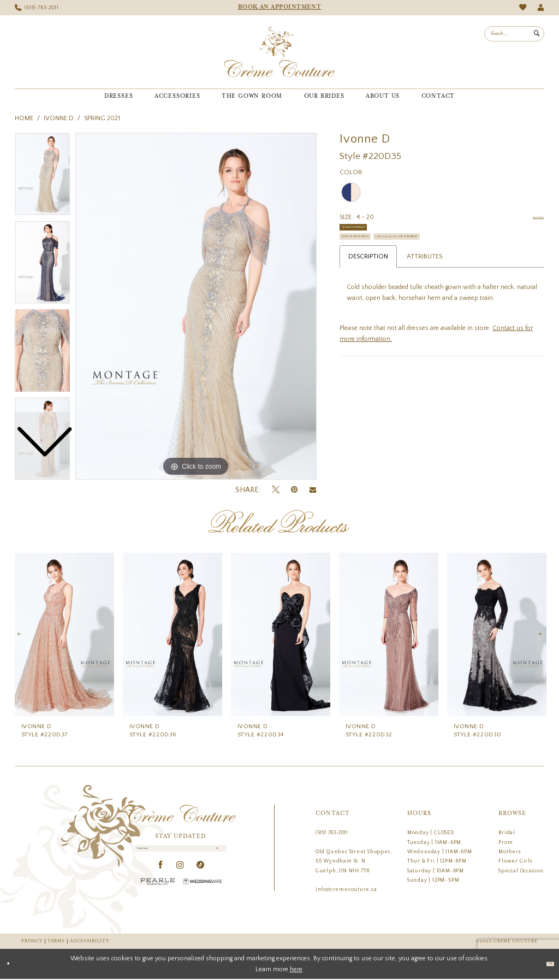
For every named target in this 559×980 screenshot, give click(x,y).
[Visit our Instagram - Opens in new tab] (180, 875)
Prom (506, 842)
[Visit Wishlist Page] (523, 7)
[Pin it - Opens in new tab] (294, 490)
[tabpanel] (196, 306)
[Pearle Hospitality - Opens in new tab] (158, 891)
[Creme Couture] (279, 52)
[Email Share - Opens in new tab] (313, 490)
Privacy (32, 941)
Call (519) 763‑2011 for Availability (400, 281)
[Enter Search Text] (514, 34)
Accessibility (89, 941)
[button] (541, 8)
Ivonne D (59, 118)
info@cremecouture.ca (346, 889)
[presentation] (64, 634)
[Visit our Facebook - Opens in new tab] (161, 875)
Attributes (424, 305)
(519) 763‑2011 (332, 833)
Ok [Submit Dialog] (545, 965)
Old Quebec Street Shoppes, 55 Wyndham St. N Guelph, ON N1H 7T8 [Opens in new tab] (354, 861)
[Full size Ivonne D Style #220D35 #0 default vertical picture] (196, 306)
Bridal (507, 833)
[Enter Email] (181, 853)
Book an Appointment (380, 259)
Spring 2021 (102, 118)
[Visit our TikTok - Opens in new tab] (201, 875)
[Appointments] (279, 8)
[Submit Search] (537, 34)
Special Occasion (521, 871)
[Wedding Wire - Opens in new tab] (203, 891)
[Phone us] (37, 8)
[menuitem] (37, 8)
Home (24, 118)
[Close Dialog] (13, 965)
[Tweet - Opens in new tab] (276, 490)
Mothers (510, 852)
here (296, 970)
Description (368, 305)
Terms (56, 941)
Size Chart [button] (529, 218)
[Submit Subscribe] (215, 853)
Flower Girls (515, 861)
